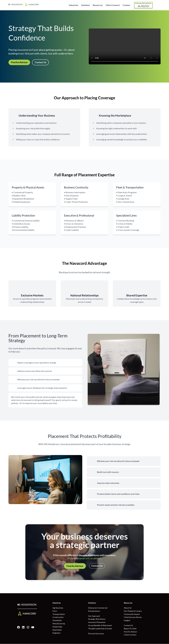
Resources (98, 5)
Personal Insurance (96, 634)
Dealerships (57, 627)
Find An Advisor (19, 62)
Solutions (86, 5)
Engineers (57, 633)
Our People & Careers (133, 611)
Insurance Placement (97, 622)
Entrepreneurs (94, 611)
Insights (127, 620)
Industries (74, 5)
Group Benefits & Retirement (100, 625)
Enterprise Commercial (98, 608)
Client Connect (113, 5)
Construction (58, 617)
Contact (126, 5)
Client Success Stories (133, 617)
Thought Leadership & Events (100, 629)
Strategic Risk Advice (97, 619)
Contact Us (41, 62)
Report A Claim (130, 629)
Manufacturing (59, 624)
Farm (55, 611)
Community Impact (132, 614)
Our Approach (94, 616)
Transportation (59, 614)
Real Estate (57, 630)
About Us (128, 608)
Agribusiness (58, 608)
